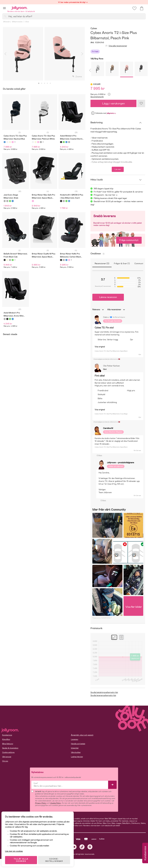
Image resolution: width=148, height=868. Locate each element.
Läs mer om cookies (15, 849)
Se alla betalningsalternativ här (104, 692)
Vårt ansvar (7, 757)
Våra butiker (76, 752)
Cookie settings (8, 752)
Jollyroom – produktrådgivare (120, 463)
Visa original (100, 347)
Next (82, 54)
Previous (5, 54)
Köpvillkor (6, 739)
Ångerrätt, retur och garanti (82, 735)
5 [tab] (50, 83)
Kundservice (7, 735)
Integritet (75, 748)
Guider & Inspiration (10, 748)
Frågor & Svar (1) (122, 263)
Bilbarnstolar (17, 22)
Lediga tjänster (77, 757)
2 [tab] (42, 83)
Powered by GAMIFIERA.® (102, 618)
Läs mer (118, 169)
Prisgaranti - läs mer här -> (106, 195)
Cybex (94, 29)
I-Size (27, 22)
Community (140, 263)
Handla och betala (78, 744)
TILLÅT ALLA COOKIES (22, 858)
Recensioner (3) (102, 263)
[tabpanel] (23, 54)
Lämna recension (108, 297)
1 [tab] (39, 83)
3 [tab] (45, 83)
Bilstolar (7, 22)
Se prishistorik (97, 97)
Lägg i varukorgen (113, 103)
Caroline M (108, 428)
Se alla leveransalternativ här (103, 695)
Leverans (75, 739)
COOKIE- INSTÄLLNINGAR (55, 858)
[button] (4, 8)
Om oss (5, 761)
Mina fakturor (8, 744)
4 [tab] (47, 83)
